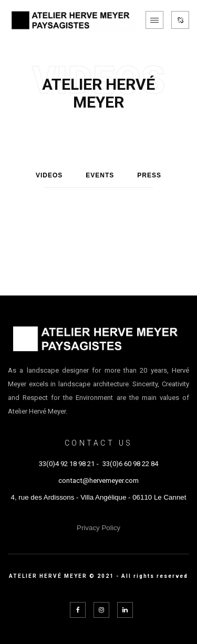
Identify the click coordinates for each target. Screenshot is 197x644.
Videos (49, 175)
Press (149, 175)
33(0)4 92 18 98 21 (67, 464)
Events (100, 175)
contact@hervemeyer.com (98, 481)
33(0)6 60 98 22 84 (130, 464)
